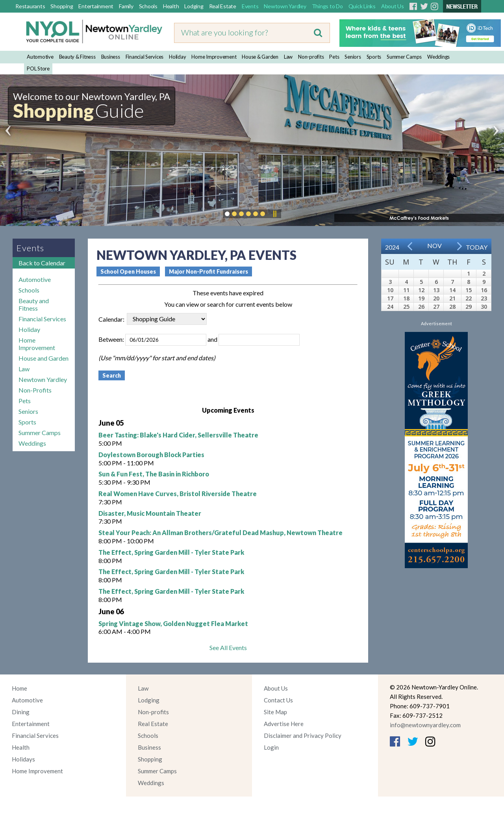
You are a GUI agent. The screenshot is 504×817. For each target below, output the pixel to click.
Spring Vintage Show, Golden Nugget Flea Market (173, 623)
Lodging (194, 6)
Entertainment (96, 6)
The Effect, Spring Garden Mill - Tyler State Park (171, 552)
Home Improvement (214, 57)
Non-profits (311, 57)
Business (111, 57)
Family (126, 6)
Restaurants (30, 6)
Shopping (62, 6)
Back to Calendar (42, 263)
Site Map (275, 712)
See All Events (228, 647)
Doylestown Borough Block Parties (151, 455)
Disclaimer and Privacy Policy (303, 735)
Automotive (40, 57)
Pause (274, 214)
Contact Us (278, 700)
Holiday (177, 57)
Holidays (23, 759)
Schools (148, 6)
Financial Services (145, 57)
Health (171, 6)
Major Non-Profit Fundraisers (208, 271)
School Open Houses (128, 271)
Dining (21, 712)
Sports (374, 57)
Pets (334, 57)
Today (477, 247)
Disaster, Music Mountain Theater (150, 513)
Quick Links (362, 6)
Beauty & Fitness (77, 57)
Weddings (438, 57)
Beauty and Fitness (34, 304)
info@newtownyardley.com (425, 725)
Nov (435, 245)
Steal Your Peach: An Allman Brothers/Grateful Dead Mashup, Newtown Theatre (220, 533)
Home (19, 688)
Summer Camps (404, 57)
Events (250, 6)
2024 (392, 247)
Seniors (353, 57)
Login (271, 747)
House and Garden (44, 358)
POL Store (38, 69)
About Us (393, 6)
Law (288, 57)
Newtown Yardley (285, 6)
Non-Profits (35, 390)
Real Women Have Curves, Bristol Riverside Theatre (178, 494)
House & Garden (260, 57)
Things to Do (327, 6)
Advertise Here (284, 724)
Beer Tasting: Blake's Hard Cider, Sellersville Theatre (178, 435)
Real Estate (223, 6)
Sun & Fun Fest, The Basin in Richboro (154, 474)
